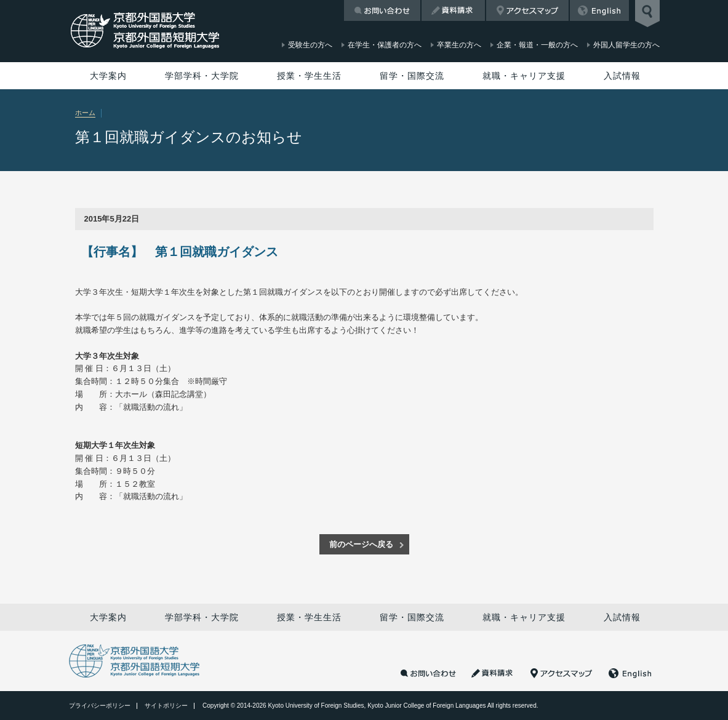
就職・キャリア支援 (524, 76)
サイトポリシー (166, 706)
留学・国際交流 (412, 76)
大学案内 (108, 76)
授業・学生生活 (309, 76)
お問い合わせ (382, 10)
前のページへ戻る (361, 544)
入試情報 (622, 76)
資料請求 (453, 10)
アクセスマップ (527, 10)
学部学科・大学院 (202, 76)
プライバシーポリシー (100, 706)
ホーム (85, 113)
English (599, 10)
